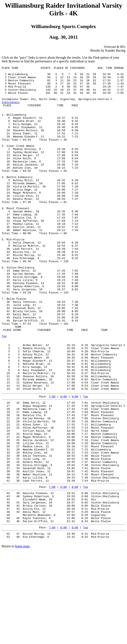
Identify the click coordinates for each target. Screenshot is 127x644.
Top (4, 390)
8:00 (63, 461)
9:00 (75, 461)
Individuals (11, 110)
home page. (23, 637)
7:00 (52, 461)
